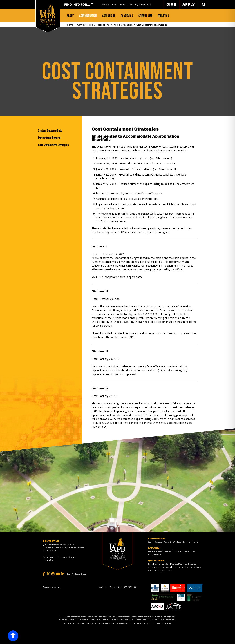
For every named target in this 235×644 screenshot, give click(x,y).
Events (123, 4)
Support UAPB (165, 567)
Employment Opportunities (184, 551)
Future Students (184, 542)
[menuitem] (105, 4)
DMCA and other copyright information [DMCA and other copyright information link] (144, 623)
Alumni (195, 542)
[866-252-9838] (130, 587)
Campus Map (177, 564)
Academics (127, 16)
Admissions (109, 16)
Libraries (167, 551)
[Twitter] (48, 574)
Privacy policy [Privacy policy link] (166, 623)
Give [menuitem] (171, 4)
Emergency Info (179, 567)
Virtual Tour (153, 567)
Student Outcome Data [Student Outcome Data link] (50, 131)
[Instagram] (53, 574)
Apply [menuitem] (189, 4)
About (70, 16)
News (115, 4)
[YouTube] (58, 574)
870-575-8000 (51, 551)
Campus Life (145, 16)
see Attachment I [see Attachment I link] (161, 158)
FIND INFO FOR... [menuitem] (77, 5)
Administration (88, 16)
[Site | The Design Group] (76, 574)
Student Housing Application (160, 570)
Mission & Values (194, 567)
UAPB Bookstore (155, 555)
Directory (105, 4)
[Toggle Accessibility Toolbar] (13, 636)
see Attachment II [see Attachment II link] (165, 163)
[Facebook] (44, 574)
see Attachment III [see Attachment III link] (165, 169)
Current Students (155, 542)
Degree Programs (155, 551)
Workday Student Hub (140, 4)
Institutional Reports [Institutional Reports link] (49, 138)
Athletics (163, 16)
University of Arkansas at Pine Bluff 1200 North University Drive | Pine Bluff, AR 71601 (65, 546)
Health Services (190, 564)
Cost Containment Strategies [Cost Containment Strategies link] (54, 145)
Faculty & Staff (170, 542)
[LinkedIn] (63, 574)
